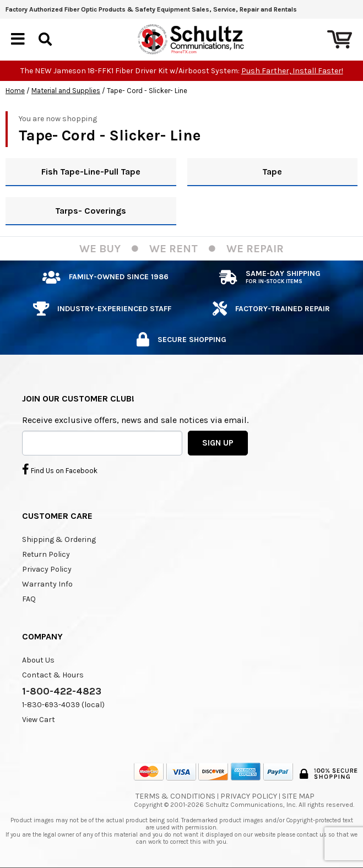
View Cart (39, 720)
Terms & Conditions (175, 796)
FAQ (29, 599)
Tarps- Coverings (91, 211)
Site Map (298, 796)
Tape (272, 172)
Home (15, 91)
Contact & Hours (53, 675)
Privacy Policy (47, 569)
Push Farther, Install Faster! (292, 71)
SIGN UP (218, 443)
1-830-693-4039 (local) (63, 705)
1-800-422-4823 (62, 691)
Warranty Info (47, 584)
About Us (38, 660)
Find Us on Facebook (60, 469)
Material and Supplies (66, 91)
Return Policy (46, 554)
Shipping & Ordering (59, 539)
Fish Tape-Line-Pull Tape (91, 172)
